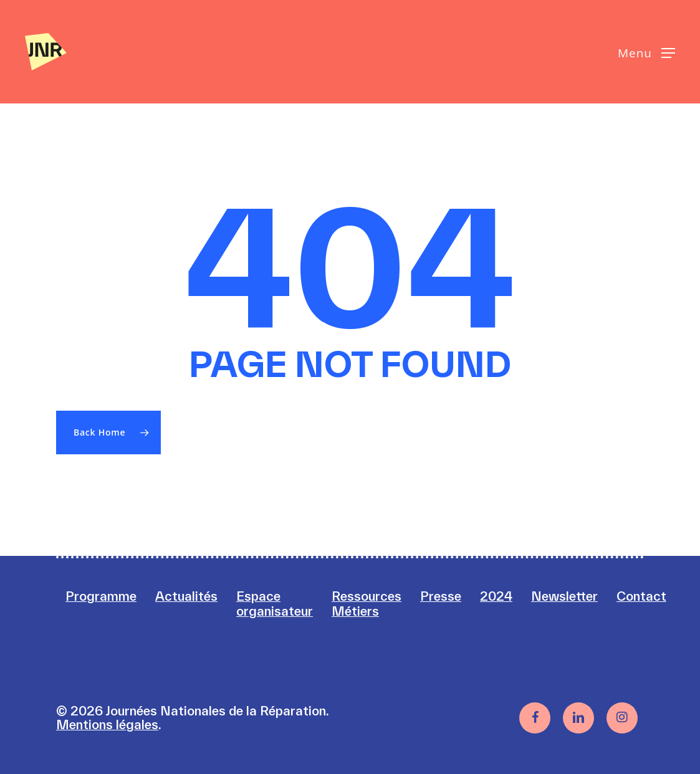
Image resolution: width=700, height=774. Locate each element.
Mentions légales (107, 724)
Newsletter (564, 596)
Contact (641, 596)
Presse (441, 596)
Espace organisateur (275, 604)
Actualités (186, 596)
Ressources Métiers (367, 604)
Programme (101, 596)
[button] (646, 52)
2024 (496, 596)
